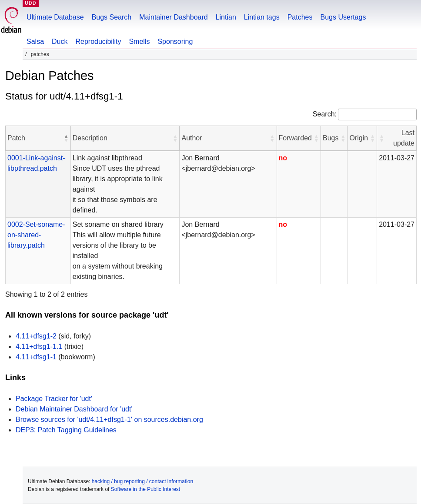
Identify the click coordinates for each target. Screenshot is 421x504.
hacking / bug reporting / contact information (142, 481)
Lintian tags (262, 17)
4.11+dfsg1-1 (36, 357)
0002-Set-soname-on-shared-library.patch (36, 235)
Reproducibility (98, 41)
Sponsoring (175, 41)
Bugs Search (112, 17)
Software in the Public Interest (145, 489)
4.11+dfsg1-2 (36, 336)
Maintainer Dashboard (173, 17)
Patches (300, 17)
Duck (60, 41)
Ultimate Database (55, 17)
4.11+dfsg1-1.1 (39, 346)
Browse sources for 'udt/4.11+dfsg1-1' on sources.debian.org (109, 419)
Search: (325, 114)
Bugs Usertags (343, 17)
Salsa (35, 41)
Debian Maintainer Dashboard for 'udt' (74, 409)
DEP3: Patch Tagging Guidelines (66, 430)
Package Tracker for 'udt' (54, 399)
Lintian (226, 17)
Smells (139, 41)
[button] (66, 138)
